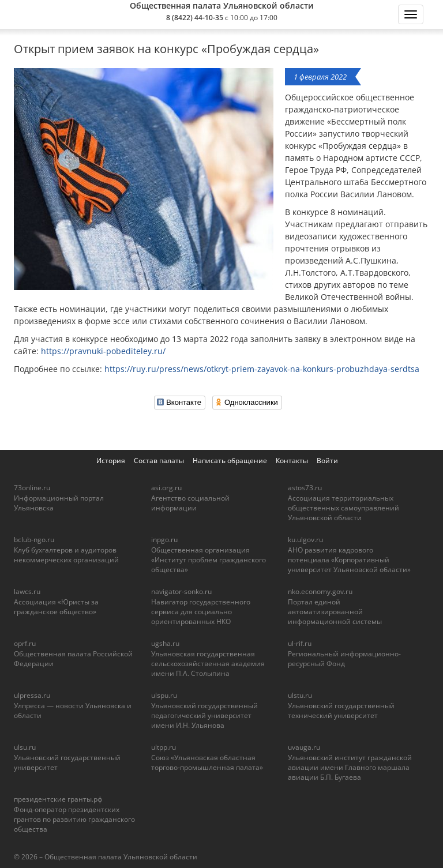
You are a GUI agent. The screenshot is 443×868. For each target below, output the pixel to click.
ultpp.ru (164, 747)
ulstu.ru (300, 695)
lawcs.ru (27, 591)
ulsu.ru (25, 747)
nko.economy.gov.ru (320, 591)
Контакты (292, 461)
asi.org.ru (166, 488)
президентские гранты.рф (58, 799)
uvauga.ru (304, 747)
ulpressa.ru (32, 695)
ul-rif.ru (300, 643)
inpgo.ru (164, 540)
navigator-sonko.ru (181, 591)
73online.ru (32, 488)
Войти (327, 461)
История (111, 461)
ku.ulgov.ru (305, 540)
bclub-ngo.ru (34, 540)
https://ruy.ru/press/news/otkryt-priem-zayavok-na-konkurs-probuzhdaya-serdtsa (262, 369)
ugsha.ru (165, 643)
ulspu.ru (164, 695)
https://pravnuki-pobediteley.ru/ (103, 351)
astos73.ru (305, 488)
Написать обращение (230, 461)
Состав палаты (159, 461)
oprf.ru (25, 643)
